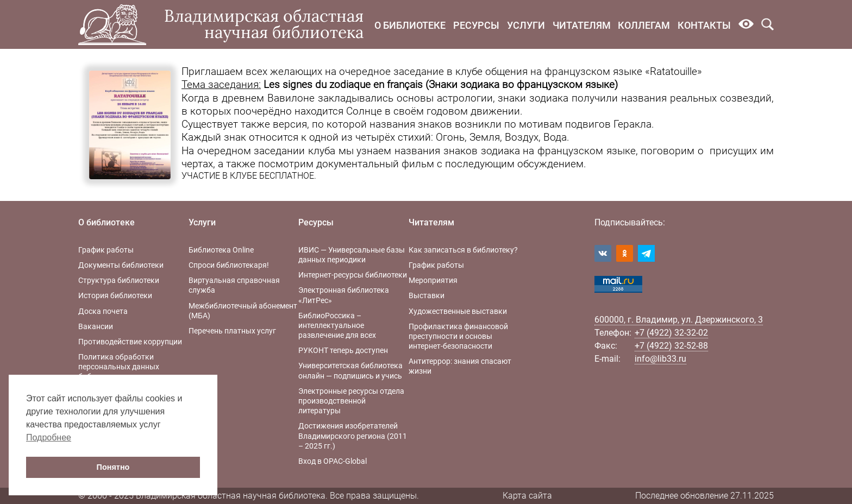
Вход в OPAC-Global (333, 461)
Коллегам (644, 25)
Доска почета (103, 311)
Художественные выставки (458, 311)
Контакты (704, 25)
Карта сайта (527, 496)
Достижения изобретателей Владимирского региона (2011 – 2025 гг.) (353, 436)
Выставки (427, 295)
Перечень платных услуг (232, 331)
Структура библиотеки (119, 280)
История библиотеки (115, 295)
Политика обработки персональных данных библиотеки (119, 367)
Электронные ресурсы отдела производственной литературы (351, 401)
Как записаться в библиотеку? (463, 250)
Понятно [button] (113, 467)
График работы (106, 250)
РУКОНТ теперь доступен (343, 350)
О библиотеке (410, 25)
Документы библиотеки (121, 265)
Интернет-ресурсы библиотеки (353, 275)
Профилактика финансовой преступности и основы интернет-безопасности (458, 336)
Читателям (582, 25)
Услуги (526, 25)
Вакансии (96, 326)
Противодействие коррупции (130, 342)
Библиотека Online (221, 250)
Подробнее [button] (49, 437)
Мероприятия (433, 280)
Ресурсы (476, 25)
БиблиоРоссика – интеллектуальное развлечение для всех (337, 325)
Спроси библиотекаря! (229, 265)
